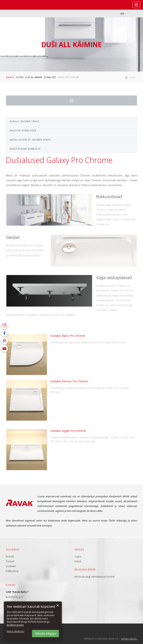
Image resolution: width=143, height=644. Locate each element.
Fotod (78, 561)
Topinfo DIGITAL (129, 639)
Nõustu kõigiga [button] (45, 633)
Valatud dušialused (23, 130)
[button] (17, 632)
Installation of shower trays (30, 140)
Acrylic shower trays (24, 121)
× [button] (57, 606)
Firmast (10, 556)
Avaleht (10, 77)
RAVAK (14, 5)
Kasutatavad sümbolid (25, 149)
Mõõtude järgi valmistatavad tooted (94, 577)
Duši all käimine (34, 77)
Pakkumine (12, 571)
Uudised (11, 566)
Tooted (20, 77)
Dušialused (50, 77)
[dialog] (33, 621)
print (132, 78)
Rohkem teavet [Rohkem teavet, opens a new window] (15, 625)
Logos (78, 556)
